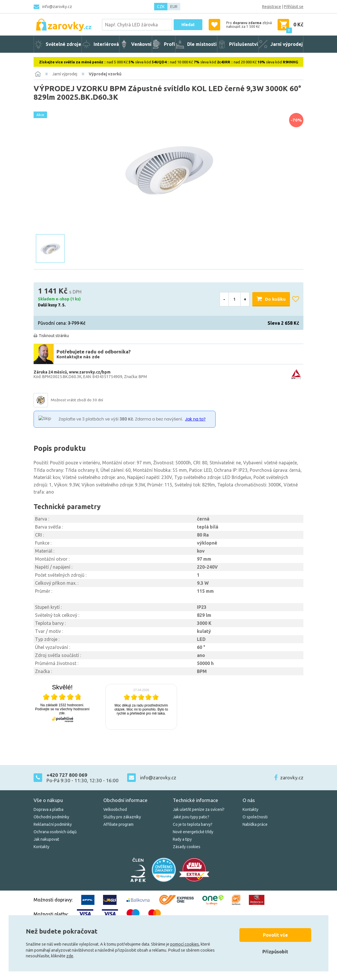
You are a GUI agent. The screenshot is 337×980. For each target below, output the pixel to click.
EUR (174, 7)
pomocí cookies (185, 944)
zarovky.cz (292, 777)
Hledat (188, 25)
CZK (161, 7)
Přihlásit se (294, 7)
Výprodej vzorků (105, 74)
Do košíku (275, 299)
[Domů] (38, 74)
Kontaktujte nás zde (78, 357)
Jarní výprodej (65, 74)
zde (70, 956)
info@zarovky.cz (57, 7)
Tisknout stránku (54, 336)
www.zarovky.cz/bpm (90, 372)
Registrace (272, 7)
